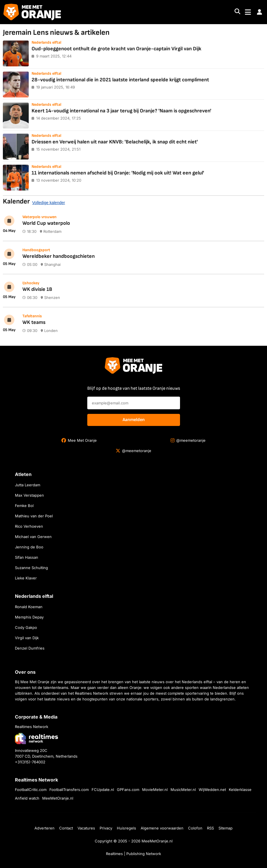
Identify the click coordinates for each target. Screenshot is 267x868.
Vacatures (86, 828)
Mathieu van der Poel (34, 516)
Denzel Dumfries (30, 648)
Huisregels (126, 828)
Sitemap (226, 828)
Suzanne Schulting (31, 568)
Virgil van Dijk (27, 638)
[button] (260, 12)
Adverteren (44, 828)
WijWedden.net (212, 790)
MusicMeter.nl (183, 790)
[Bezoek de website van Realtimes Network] (36, 739)
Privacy (106, 828)
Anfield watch (27, 798)
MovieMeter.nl (155, 790)
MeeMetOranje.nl (58, 798)
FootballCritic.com (31, 790)
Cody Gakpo (26, 627)
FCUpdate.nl (103, 790)
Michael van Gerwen (33, 537)
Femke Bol (24, 506)
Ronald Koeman (29, 607)
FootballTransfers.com (69, 790)
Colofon (195, 828)
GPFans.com (128, 790)
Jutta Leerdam (28, 485)
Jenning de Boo (29, 547)
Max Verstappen (29, 495)
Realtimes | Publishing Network (133, 854)
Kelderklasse (240, 790)
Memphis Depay (29, 617)
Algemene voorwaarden (162, 828)
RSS (210, 828)
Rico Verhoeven (29, 526)
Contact (66, 828)
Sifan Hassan (27, 557)
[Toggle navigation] (248, 12)
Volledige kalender (49, 203)
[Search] (237, 12)
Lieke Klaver (26, 578)
